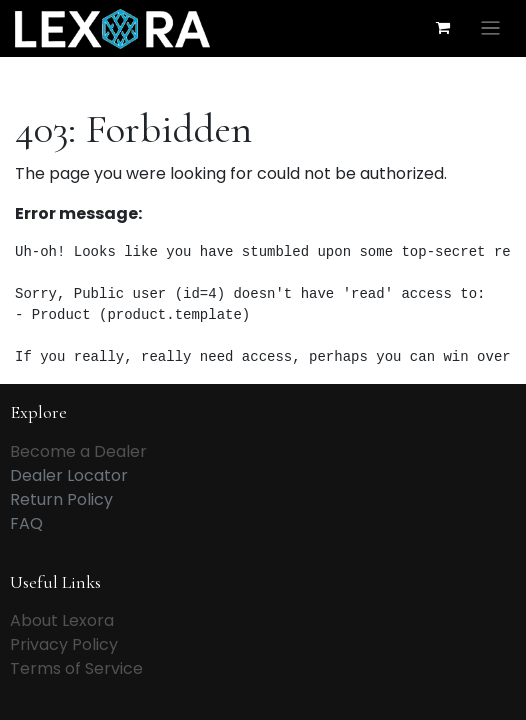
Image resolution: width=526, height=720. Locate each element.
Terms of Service (76, 668)
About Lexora (62, 620)
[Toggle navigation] (490, 28)
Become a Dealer (78, 451)
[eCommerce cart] (443, 28)
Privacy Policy (64, 644)
